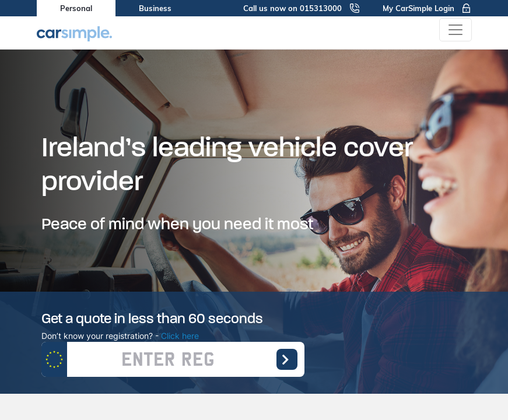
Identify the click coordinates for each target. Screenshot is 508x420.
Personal (76, 8)
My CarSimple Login (427, 8)
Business (155, 8)
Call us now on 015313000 (301, 8)
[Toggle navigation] (456, 30)
